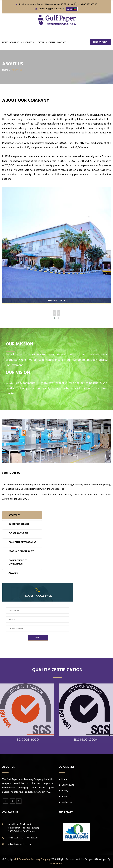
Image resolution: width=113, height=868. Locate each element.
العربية (72, 9)
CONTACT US (63, 42)
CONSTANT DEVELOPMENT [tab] (22, 542)
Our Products (66, 785)
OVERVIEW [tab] (14, 515)
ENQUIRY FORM (100, 42)
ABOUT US (14, 42)
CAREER (52, 42)
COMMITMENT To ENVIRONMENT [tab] (18, 562)
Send (38, 638)
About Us (65, 796)
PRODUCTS (28, 42)
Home (5, 42)
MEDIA (41, 42)
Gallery (63, 791)
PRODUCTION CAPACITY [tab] (21, 551)
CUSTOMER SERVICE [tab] (19, 524)
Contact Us (65, 802)
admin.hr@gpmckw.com (49, 9)
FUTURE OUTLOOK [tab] (18, 533)
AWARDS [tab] (13, 573)
